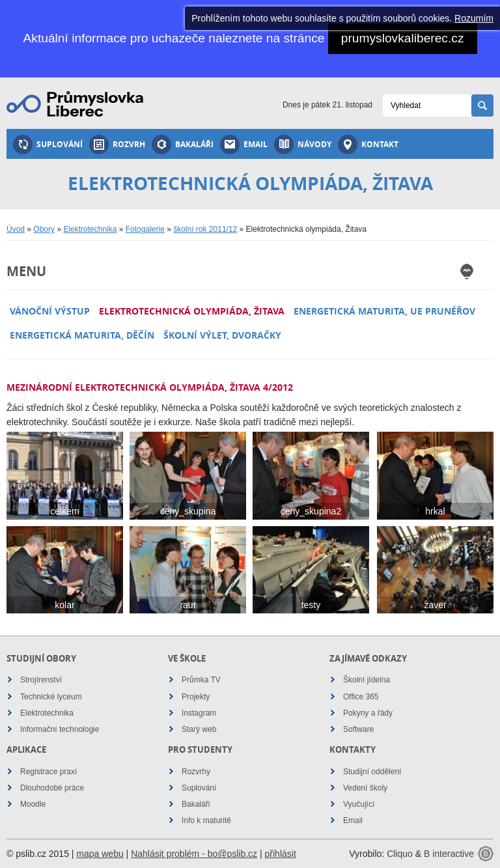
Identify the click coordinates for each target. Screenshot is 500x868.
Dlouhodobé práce (52, 788)
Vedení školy (365, 788)
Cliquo (400, 854)
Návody (303, 145)
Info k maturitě (206, 820)
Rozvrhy (196, 772)
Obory (44, 229)
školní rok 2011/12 (205, 229)
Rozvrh (117, 145)
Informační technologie (60, 729)
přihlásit (281, 854)
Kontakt (368, 145)
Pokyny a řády (368, 713)
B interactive (449, 854)
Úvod (16, 229)
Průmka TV (201, 680)
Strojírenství (41, 680)
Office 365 (361, 697)
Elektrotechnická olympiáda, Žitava (192, 311)
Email (244, 145)
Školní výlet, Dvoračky (222, 335)
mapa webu (100, 854)
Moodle (33, 804)
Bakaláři (183, 145)
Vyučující (359, 804)
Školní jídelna (367, 680)
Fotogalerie (145, 229)
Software (358, 729)
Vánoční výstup (50, 311)
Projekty (196, 697)
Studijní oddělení (372, 772)
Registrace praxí (49, 772)
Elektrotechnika (90, 229)
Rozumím (474, 18)
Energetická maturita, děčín (82, 335)
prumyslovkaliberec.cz (403, 38)
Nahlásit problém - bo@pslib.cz (194, 854)
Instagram (199, 713)
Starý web (199, 729)
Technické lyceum (51, 697)
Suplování (48, 145)
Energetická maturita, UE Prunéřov (384, 311)
